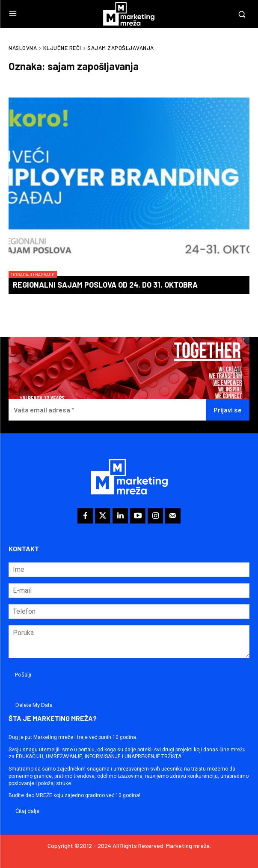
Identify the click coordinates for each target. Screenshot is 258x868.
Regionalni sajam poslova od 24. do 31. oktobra (105, 285)
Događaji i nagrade (33, 274)
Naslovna (23, 48)
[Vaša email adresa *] (107, 410)
